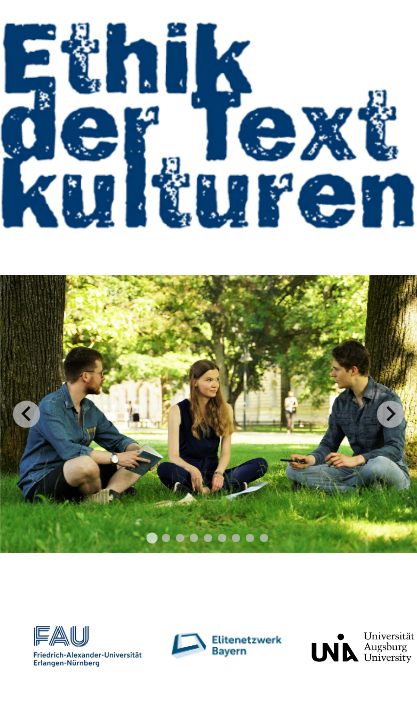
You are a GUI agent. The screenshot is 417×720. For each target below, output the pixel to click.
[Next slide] (390, 414)
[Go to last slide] (26, 414)
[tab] (152, 537)
